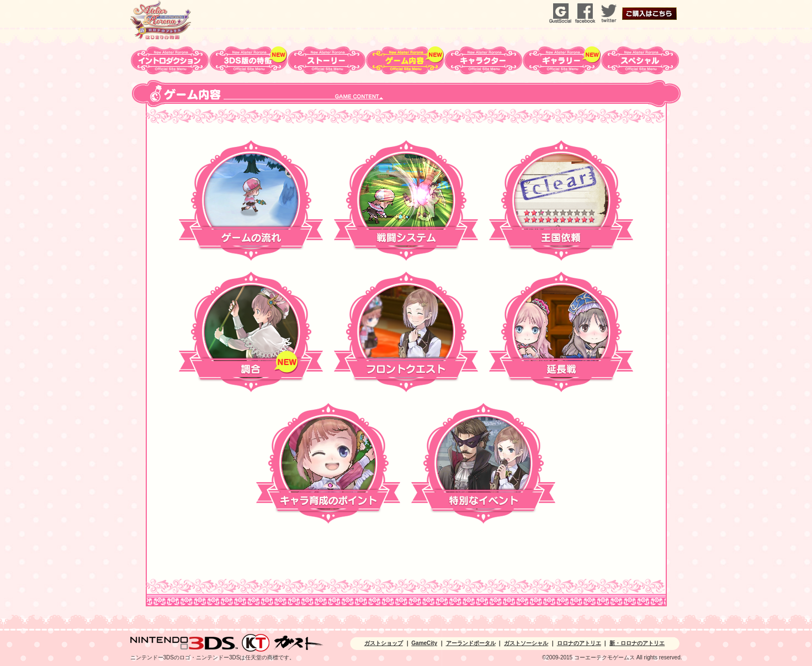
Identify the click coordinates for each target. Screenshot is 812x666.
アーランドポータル (471, 643)
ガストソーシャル (526, 643)
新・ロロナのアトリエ (637, 643)
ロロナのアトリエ (579, 643)
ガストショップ (384, 643)
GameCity (424, 643)
